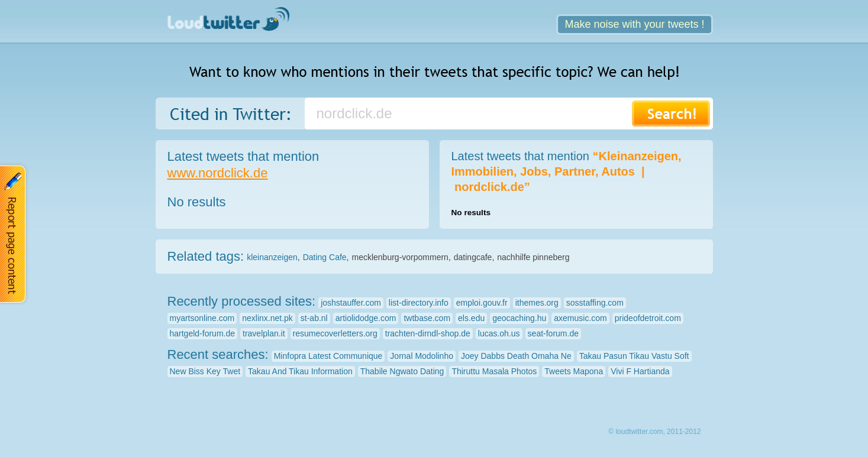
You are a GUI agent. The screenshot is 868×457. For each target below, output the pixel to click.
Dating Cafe (325, 257)
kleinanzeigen (272, 257)
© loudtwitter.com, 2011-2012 (654, 432)
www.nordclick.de (218, 173)
